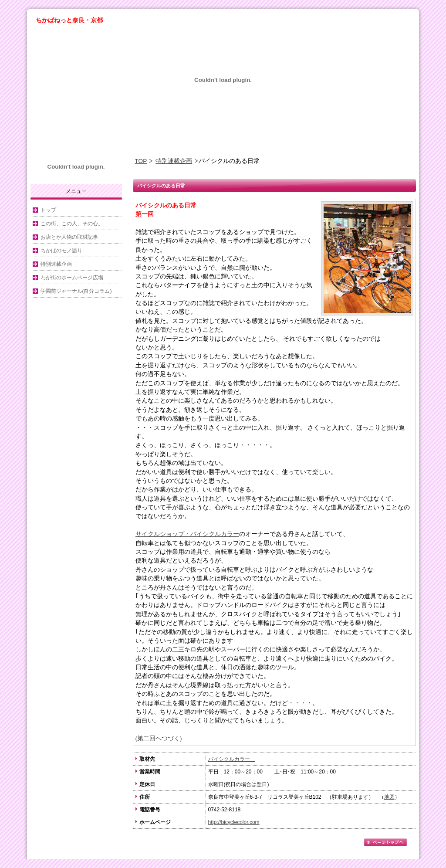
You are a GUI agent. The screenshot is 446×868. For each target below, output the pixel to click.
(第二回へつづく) (159, 738)
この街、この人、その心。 (72, 224)
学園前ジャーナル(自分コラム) (76, 291)
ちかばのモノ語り (61, 251)
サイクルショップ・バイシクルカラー (187, 534)
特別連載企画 (174, 161)
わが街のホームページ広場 (72, 278)
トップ (48, 210)
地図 (389, 797)
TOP (141, 161)
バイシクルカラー (232, 759)
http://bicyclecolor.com (234, 822)
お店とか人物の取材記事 (69, 237)
